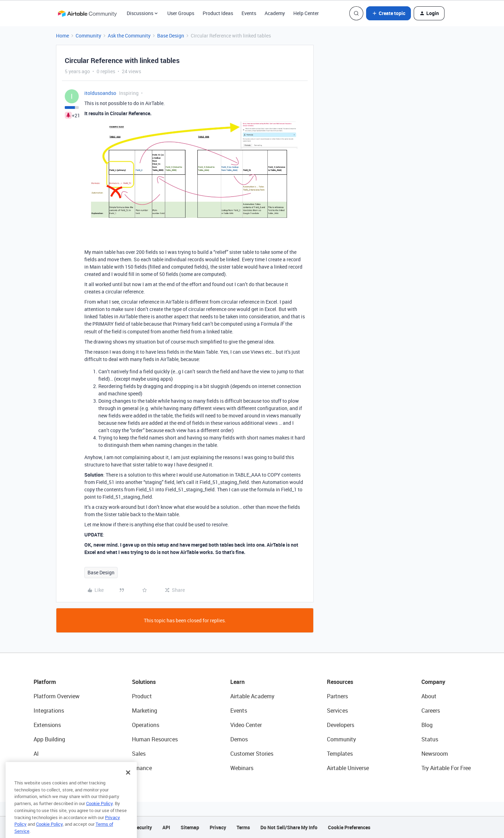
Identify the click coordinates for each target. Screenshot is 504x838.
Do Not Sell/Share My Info (289, 827)
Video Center (246, 725)
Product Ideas (218, 13)
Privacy (218, 827)
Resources (340, 682)
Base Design (171, 36)
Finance (142, 768)
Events (249, 13)
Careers (431, 711)
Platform (45, 682)
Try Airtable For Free (446, 768)
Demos (239, 739)
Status (430, 739)
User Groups (181, 13)
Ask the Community (129, 36)
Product (142, 696)
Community (88, 36)
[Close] (128, 787)
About (429, 696)
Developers (341, 725)
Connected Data (54, 768)
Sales (139, 754)
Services (337, 711)
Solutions (144, 682)
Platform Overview (57, 696)
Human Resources (155, 739)
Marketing (145, 711)
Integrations (49, 711)
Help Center (306, 13)
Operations (146, 725)
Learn (237, 682)
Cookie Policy (99, 817)
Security (143, 827)
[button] (388, 13)
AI (36, 754)
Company (433, 682)
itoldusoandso (100, 93)
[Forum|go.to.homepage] (87, 13)
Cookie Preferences (349, 827)
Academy (275, 13)
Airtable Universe (348, 768)
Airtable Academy (252, 696)
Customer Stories (252, 754)
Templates (340, 754)
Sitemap (190, 827)
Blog (427, 725)
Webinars (242, 768)
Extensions (47, 725)
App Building (49, 739)
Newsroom (435, 754)
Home (62, 36)
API (166, 827)
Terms (243, 827)
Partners (337, 696)
